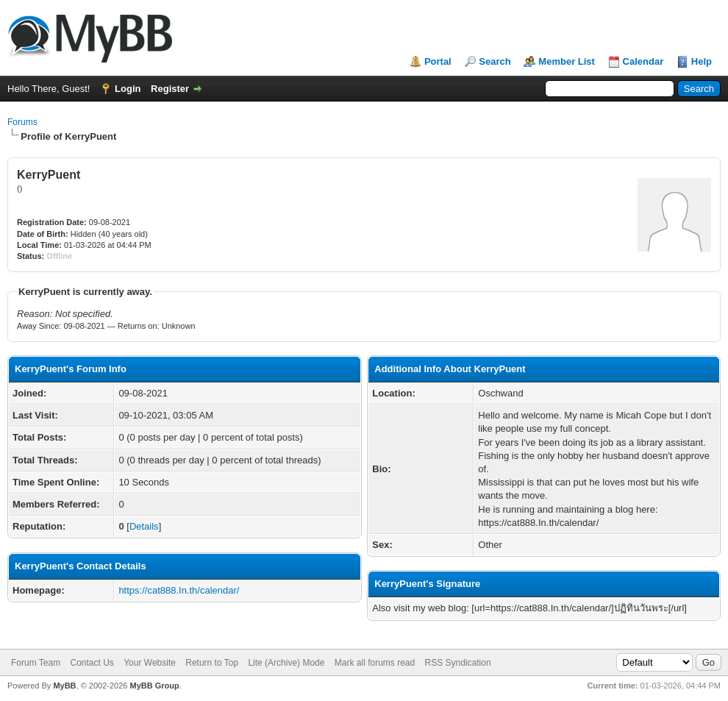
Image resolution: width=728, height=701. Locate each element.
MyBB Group (154, 686)
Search (495, 61)
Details (144, 526)
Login (128, 89)
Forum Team (36, 663)
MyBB (64, 686)
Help (702, 61)
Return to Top (212, 663)
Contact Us (92, 663)
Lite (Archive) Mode (286, 663)
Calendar (643, 61)
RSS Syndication (458, 663)
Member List (567, 61)
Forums (22, 122)
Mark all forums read (375, 663)
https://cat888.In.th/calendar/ (179, 590)
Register (170, 89)
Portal (438, 61)
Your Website (150, 663)
